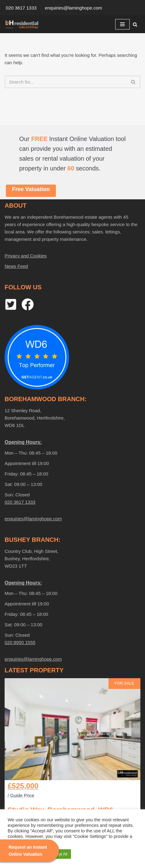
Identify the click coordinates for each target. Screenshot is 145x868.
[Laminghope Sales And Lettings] (23, 24)
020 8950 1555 (20, 642)
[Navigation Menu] (122, 24)
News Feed (16, 266)
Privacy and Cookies (26, 256)
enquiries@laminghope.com (73, 8)
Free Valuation (31, 189)
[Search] (135, 24)
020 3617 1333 (21, 8)
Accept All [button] (59, 854)
